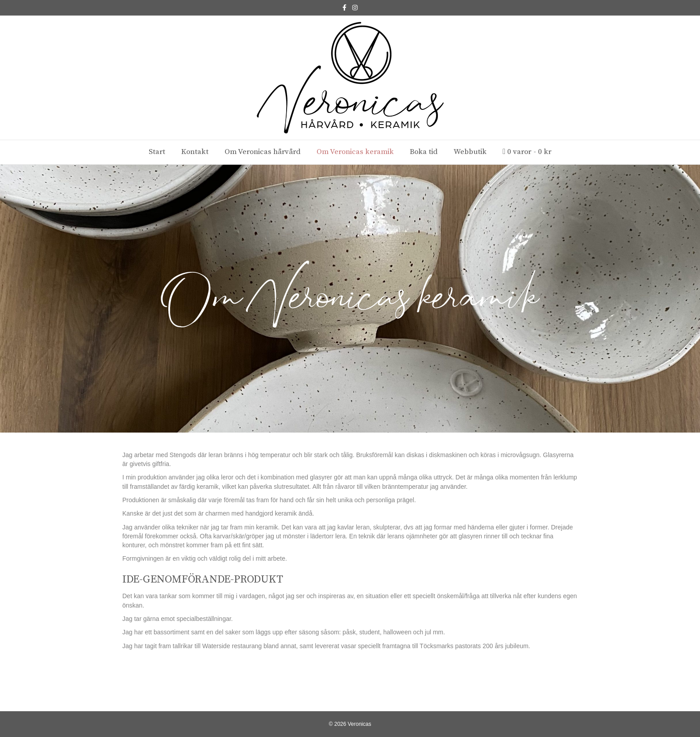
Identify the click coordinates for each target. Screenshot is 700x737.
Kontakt (195, 152)
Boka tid (424, 152)
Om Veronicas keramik (355, 152)
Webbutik (470, 152)
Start (157, 152)
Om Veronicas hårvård (262, 152)
